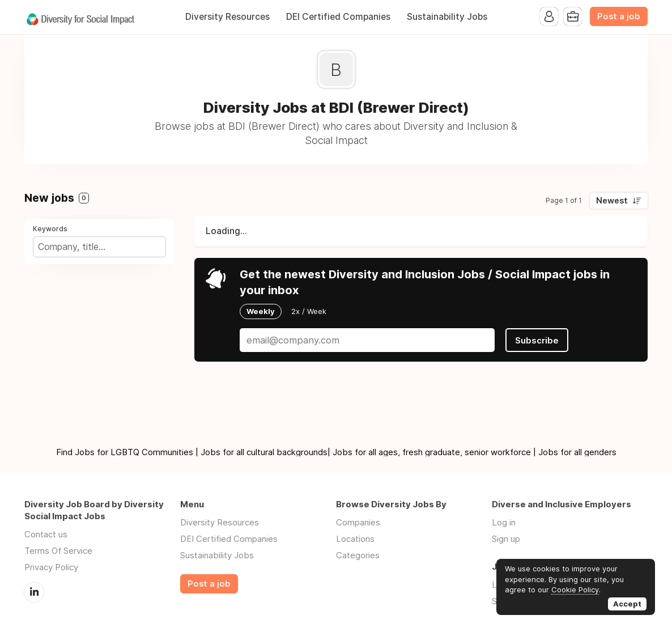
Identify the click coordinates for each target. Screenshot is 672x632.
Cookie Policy (575, 589)
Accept (627, 604)
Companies (358, 522)
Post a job (619, 16)
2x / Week (309, 311)
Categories (358, 555)
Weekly (261, 311)
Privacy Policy (51, 567)
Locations (355, 539)
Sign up (506, 539)
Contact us (46, 534)
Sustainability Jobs (447, 17)
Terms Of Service (58, 551)
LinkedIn (34, 592)
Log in (504, 522)
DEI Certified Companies (338, 17)
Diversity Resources (227, 17)
